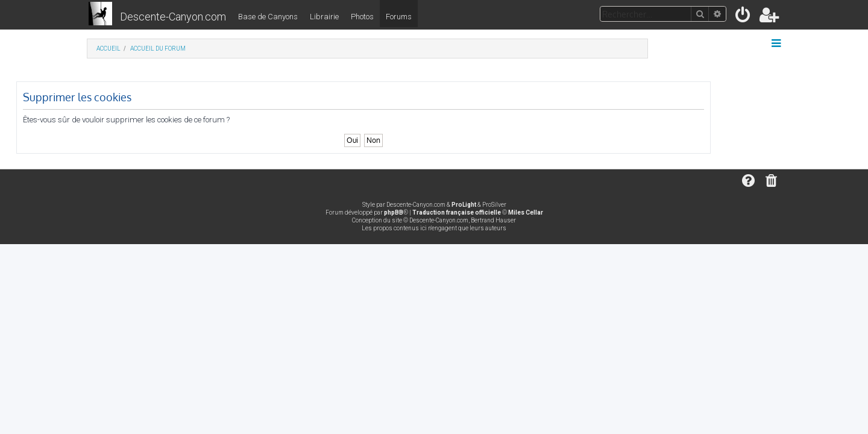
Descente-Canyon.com (173, 17)
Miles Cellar (526, 212)
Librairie (324, 17)
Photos (362, 17)
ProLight (464, 205)
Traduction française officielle (457, 212)
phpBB (394, 212)
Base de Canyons (268, 17)
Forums (399, 17)
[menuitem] (744, 17)
